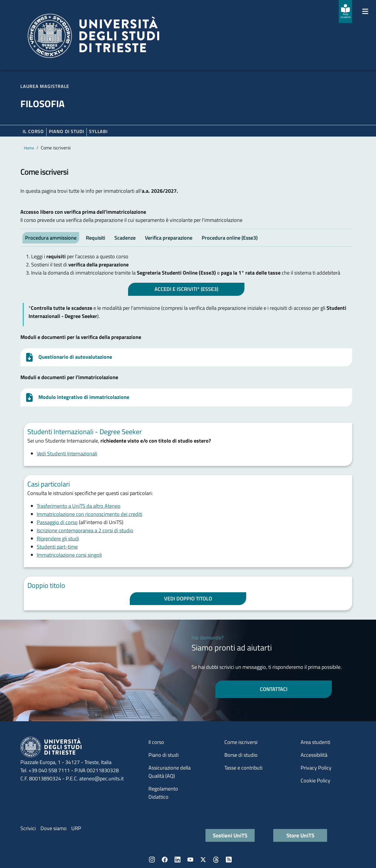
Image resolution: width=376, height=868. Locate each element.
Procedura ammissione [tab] (51, 238)
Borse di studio (241, 755)
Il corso (33, 131)
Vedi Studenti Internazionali (67, 454)
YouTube (190, 860)
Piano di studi (164, 755)
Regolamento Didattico (163, 793)
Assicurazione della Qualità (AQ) (170, 772)
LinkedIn (178, 860)
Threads (216, 860)
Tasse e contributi (243, 768)
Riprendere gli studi (58, 539)
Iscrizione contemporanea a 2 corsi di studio (85, 530)
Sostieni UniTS (230, 835)
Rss (229, 860)
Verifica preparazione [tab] (169, 238)
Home (29, 148)
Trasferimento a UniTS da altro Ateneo (79, 506)
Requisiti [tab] (95, 238)
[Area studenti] (345, 12)
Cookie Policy (315, 781)
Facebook (165, 860)
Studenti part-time (57, 547)
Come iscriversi (241, 742)
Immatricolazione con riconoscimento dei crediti (89, 514)
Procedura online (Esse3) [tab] (230, 238)
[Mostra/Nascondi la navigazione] (365, 11)
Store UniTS (300, 835)
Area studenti (315, 742)
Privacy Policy (316, 768)
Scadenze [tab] (125, 238)
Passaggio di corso (57, 522)
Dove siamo (54, 828)
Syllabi (98, 131)
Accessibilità (314, 755)
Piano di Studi (66, 131)
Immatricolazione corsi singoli (69, 555)
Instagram (152, 860)
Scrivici (28, 828)
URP (76, 828)
